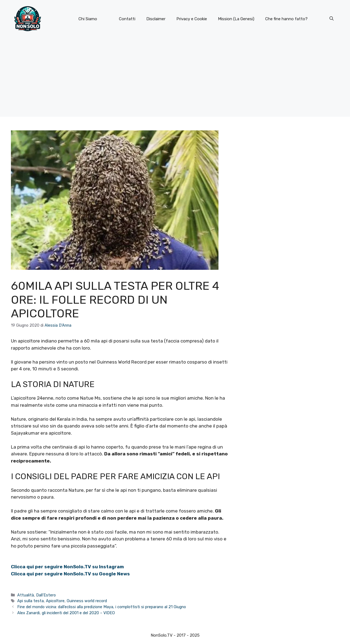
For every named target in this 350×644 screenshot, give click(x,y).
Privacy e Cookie (192, 19)
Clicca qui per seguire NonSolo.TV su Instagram (67, 567)
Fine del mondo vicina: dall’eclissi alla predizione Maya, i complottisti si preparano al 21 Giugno (102, 607)
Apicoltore (55, 601)
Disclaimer (156, 19)
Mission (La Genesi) (236, 19)
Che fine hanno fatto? (286, 19)
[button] (332, 19)
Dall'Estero (46, 595)
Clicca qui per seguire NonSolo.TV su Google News (70, 574)
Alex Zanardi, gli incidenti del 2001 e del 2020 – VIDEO (66, 613)
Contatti (127, 19)
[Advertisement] (175, 78)
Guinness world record (87, 601)
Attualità (26, 595)
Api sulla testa (30, 601)
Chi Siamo (88, 19)
